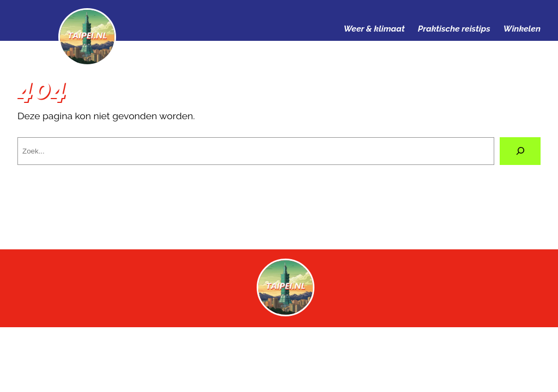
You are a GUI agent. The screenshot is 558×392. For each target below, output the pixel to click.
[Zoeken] (520, 151)
